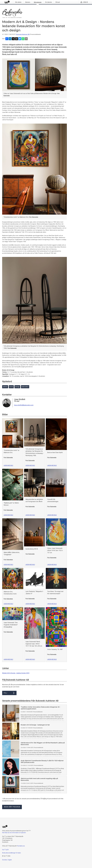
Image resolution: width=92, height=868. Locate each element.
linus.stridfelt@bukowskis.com (24, 405)
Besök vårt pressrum (12, 807)
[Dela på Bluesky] (20, 39)
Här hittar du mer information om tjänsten (14, 833)
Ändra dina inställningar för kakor (12, 853)
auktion (5, 387)
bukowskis (25, 387)
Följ (9, 693)
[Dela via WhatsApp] (23, 39)
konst (11, 387)
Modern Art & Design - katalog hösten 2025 (16, 673)
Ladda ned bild (8, 465)
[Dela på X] (13, 39)
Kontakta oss (21, 846)
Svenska (5, 860)
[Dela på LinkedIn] (10, 39)
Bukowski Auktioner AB (23, 34)
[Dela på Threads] (17, 39)
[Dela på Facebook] (7, 39)
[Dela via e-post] (26, 39)
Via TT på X (5, 850)
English (10, 860)
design (17, 387)
